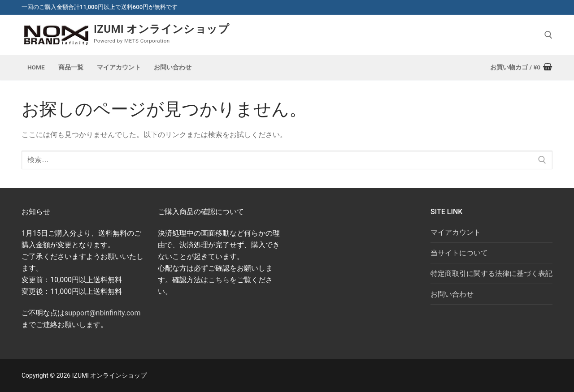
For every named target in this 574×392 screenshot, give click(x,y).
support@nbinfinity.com (102, 313)
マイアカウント (456, 232)
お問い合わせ (452, 294)
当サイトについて (459, 253)
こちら (219, 280)
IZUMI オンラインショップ (161, 29)
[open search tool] (548, 35)
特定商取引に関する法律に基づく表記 (491, 274)
